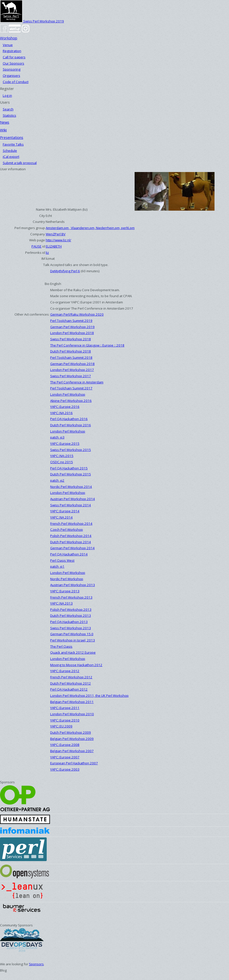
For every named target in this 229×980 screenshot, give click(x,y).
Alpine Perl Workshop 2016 (71, 401)
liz (47, 253)
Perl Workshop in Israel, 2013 (73, 640)
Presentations (12, 137)
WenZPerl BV (56, 234)
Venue (8, 45)
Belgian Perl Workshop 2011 (72, 702)
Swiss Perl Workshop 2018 (71, 339)
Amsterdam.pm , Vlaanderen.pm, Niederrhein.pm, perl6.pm (90, 228)
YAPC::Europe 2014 (65, 511)
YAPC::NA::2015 (62, 456)
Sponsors (36, 964)
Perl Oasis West (62, 560)
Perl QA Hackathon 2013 (69, 622)
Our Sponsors (13, 63)
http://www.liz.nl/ (58, 240)
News (5, 122)
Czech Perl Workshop (67, 530)
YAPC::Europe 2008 (65, 745)
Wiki (3, 130)
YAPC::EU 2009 (61, 726)
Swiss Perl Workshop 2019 (32, 21)
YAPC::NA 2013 (61, 603)
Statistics (9, 115)
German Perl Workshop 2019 (72, 327)
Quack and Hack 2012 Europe (73, 652)
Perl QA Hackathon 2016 (69, 419)
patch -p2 (57, 480)
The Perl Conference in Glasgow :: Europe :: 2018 (87, 345)
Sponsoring (12, 69)
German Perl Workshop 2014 (72, 548)
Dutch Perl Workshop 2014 (71, 542)
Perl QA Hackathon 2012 (69, 689)
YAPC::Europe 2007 (65, 757)
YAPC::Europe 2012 (65, 671)
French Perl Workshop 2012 (71, 677)
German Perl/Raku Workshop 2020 (77, 314)
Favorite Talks (13, 144)
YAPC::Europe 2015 (65, 444)
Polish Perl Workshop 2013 (71, 610)
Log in (7, 95)
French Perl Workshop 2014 (71, 524)
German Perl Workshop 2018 (72, 364)
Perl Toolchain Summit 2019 (71, 321)
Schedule (10, 151)
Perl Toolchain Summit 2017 (71, 388)
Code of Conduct (16, 82)
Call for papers (14, 57)
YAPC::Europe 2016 (65, 407)
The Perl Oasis (61, 646)
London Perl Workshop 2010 (72, 714)
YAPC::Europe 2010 (65, 720)
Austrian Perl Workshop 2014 (73, 499)
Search (8, 109)
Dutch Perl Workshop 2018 (71, 351)
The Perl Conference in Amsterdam (77, 382)
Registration (12, 51)
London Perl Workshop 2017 (72, 370)
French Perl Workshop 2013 (71, 597)
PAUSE (36, 246)
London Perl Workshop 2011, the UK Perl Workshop (89, 696)
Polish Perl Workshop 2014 (71, 536)
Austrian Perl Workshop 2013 (73, 585)
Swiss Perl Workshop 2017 (71, 376)
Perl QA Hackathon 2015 (69, 468)
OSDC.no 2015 (62, 462)
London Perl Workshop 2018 (72, 333)
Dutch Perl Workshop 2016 (71, 425)
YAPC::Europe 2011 (65, 708)
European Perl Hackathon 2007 (74, 763)
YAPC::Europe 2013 (65, 591)
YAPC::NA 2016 (61, 413)
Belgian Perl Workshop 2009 (72, 739)
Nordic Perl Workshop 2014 (71, 487)
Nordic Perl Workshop (67, 579)
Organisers (11, 76)
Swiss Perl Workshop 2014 (71, 505)
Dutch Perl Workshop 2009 (71, 732)
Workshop (9, 38)
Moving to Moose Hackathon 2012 (76, 665)
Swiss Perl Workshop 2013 (71, 628)
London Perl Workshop (68, 394)
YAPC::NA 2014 (61, 517)
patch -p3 (57, 437)
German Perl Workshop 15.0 (72, 634)
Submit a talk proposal (20, 163)
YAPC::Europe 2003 (65, 769)
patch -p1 (57, 566)
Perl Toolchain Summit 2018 (71, 357)
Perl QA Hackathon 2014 (69, 554)
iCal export (11, 157)
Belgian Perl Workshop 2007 (72, 751)
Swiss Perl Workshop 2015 (71, 450)
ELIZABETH (54, 246)
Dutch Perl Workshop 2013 (71, 616)
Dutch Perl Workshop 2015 (71, 474)
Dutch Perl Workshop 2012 (71, 683)
